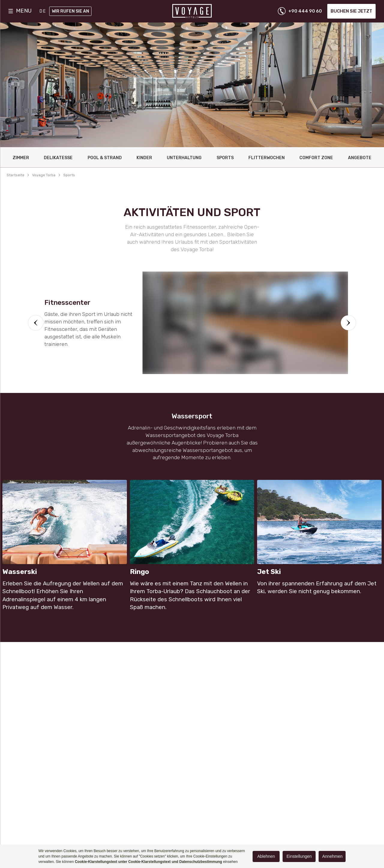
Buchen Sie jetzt (351, 11)
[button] (36, 323)
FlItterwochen (267, 158)
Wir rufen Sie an (70, 11)
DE (43, 11)
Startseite (15, 175)
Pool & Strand (105, 158)
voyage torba (44, 175)
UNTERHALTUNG (184, 158)
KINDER (144, 158)
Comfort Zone (316, 158)
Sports (225, 158)
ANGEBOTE (360, 158)
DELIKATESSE (58, 158)
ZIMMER (21, 158)
